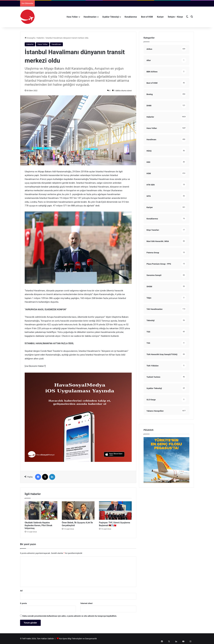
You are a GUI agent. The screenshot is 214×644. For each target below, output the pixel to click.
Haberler (40, 38)
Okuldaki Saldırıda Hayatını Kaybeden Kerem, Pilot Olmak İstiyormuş (38, 525)
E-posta (23, 603)
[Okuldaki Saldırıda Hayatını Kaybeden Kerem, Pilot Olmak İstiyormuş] (41, 511)
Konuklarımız (131, 17)
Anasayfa (30, 38)
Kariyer (160, 17)
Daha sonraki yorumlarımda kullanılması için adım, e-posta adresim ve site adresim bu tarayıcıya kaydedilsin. (70, 616)
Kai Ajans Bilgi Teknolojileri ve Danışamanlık (78, 639)
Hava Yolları (72, 17)
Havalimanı (56, 44)
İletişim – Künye (175, 17)
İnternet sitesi (87, 603)
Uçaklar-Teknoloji (110, 17)
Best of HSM (147, 17)
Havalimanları (90, 17)
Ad (21, 591)
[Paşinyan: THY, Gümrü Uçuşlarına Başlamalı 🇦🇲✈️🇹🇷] (115, 511)
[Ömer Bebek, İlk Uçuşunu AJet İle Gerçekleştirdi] (78, 511)
